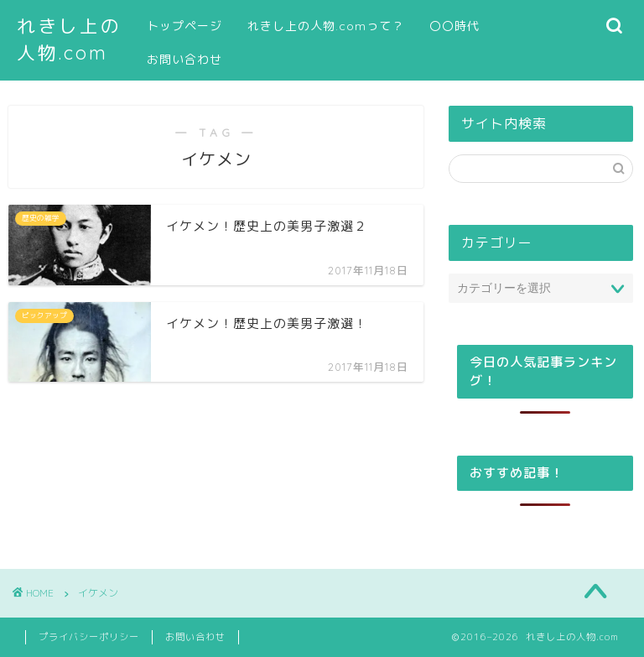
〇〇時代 (454, 26)
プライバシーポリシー (89, 637)
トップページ (184, 26)
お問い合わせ (184, 60)
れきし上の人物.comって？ (326, 26)
